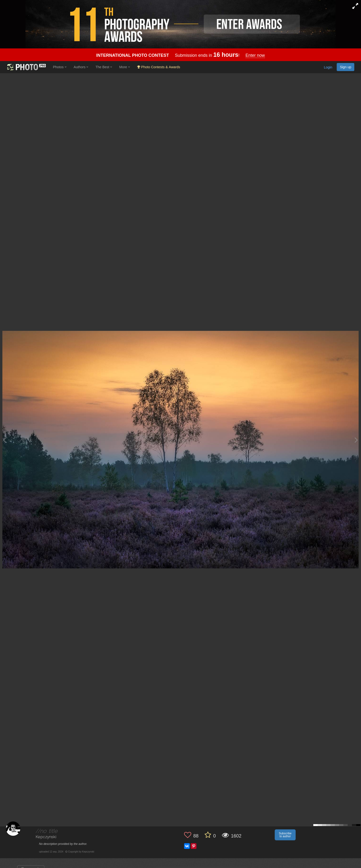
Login (328, 68)
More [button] (125, 67)
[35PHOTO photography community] (26, 67)
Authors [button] (81, 67)
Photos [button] (60, 67)
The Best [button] (104, 67)
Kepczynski (46, 837)
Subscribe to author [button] (285, 835)
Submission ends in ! (180, 55)
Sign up (346, 67)
